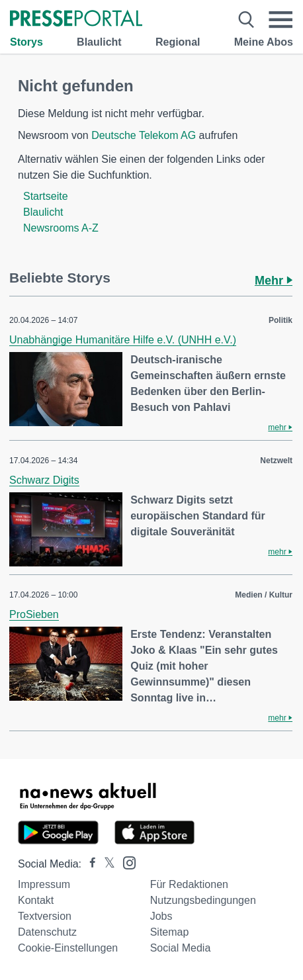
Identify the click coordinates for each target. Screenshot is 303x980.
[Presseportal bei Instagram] (125, 862)
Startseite (46, 196)
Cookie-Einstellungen (68, 948)
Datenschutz (47, 932)
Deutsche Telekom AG (144, 135)
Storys (26, 42)
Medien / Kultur (264, 595)
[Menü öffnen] (281, 20)
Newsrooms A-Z (61, 228)
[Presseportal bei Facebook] (89, 864)
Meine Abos (264, 42)
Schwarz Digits (44, 480)
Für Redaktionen (189, 884)
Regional (178, 42)
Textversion (45, 916)
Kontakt (36, 900)
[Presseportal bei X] (106, 864)
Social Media (181, 948)
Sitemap (170, 932)
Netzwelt (276, 461)
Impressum (44, 884)
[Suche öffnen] (246, 20)
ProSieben (34, 614)
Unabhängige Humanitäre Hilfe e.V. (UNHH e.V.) (123, 340)
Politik (281, 320)
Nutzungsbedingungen (203, 900)
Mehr (274, 281)
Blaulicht (99, 42)
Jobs (161, 916)
